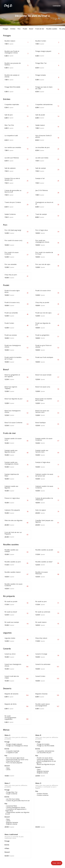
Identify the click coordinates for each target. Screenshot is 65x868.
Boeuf (31, 29)
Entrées (13, 29)
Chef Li (8, 6)
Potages (6, 29)
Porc (19, 29)
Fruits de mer (40, 29)
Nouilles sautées (52, 29)
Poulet (25, 29)
